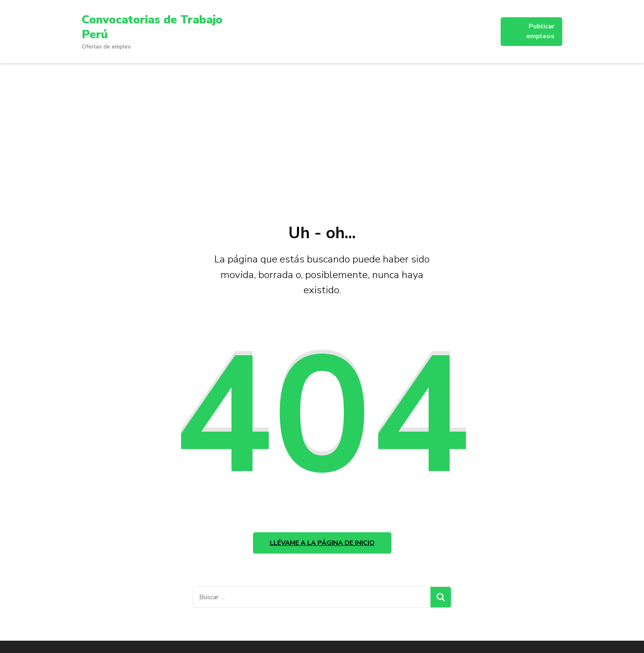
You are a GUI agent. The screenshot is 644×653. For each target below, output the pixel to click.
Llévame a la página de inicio (322, 543)
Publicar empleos (540, 31)
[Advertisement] (322, 125)
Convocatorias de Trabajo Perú (152, 27)
